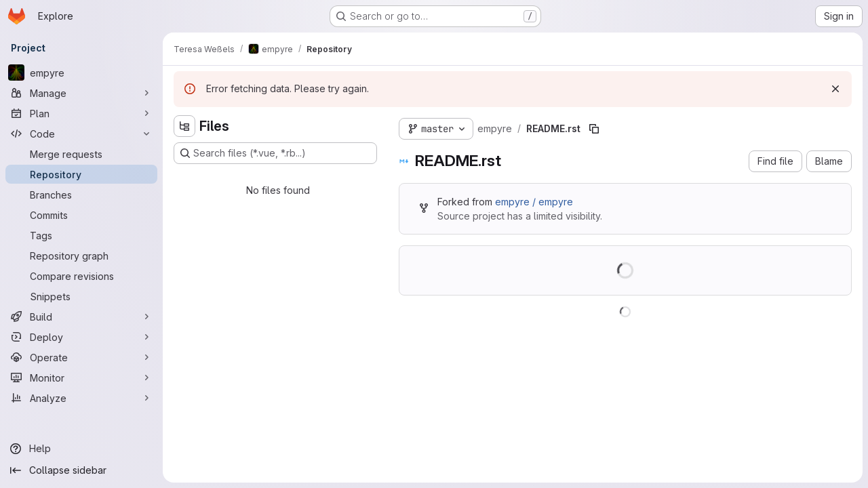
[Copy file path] (594, 129)
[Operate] (81, 357)
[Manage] (81, 93)
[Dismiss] (835, 89)
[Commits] (81, 215)
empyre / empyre (534, 202)
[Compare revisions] (81, 276)
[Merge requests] (81, 154)
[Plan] (81, 113)
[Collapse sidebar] (81, 470)
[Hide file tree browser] (184, 126)
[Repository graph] (81, 256)
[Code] (81, 134)
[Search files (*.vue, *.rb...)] (275, 153)
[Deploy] (81, 337)
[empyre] (81, 73)
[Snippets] (81, 296)
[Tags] (81, 235)
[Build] (81, 317)
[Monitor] (81, 378)
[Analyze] (81, 398)
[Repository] (81, 174)
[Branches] (81, 195)
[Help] (81, 449)
